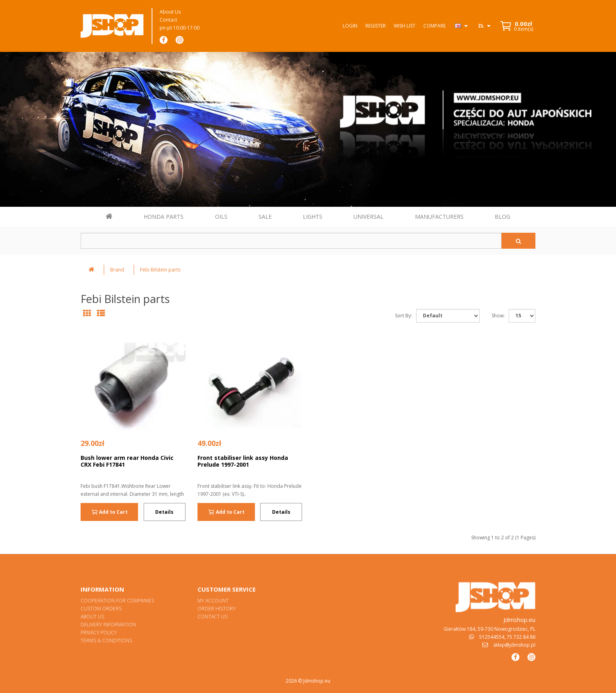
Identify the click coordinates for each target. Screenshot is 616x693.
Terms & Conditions (106, 641)
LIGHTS (313, 217)
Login (350, 26)
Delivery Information (108, 625)
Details (164, 512)
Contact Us (212, 617)
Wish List (405, 26)
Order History (217, 609)
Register (376, 26)
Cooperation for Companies (117, 601)
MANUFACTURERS (439, 217)
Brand (117, 270)
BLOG (502, 217)
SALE (265, 217)
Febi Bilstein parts (160, 270)
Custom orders (101, 609)
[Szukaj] (518, 241)
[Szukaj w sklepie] (291, 241)
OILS (221, 217)
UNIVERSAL (368, 217)
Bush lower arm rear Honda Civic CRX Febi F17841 (127, 461)
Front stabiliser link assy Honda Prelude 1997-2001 (243, 461)
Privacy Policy (99, 633)
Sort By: (404, 316)
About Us (170, 12)
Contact (168, 20)
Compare (434, 26)
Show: (498, 316)
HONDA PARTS (164, 217)
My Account (213, 601)
